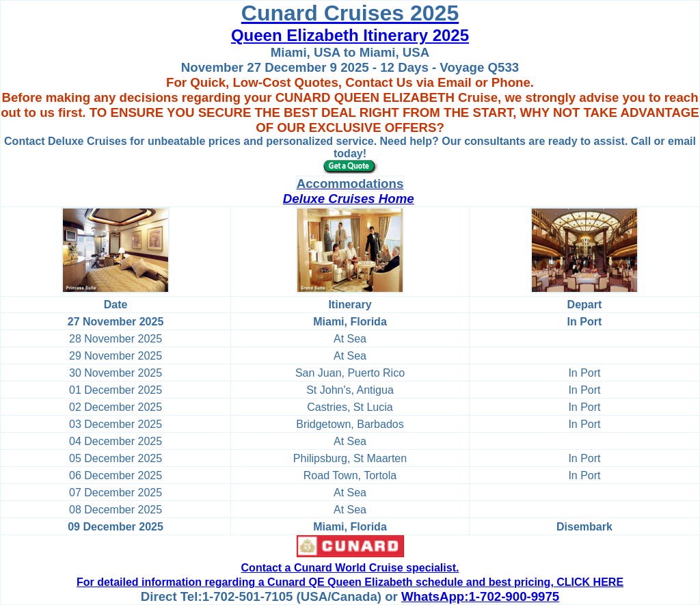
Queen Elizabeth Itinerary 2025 (350, 35)
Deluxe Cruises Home (349, 199)
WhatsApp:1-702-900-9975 (480, 596)
